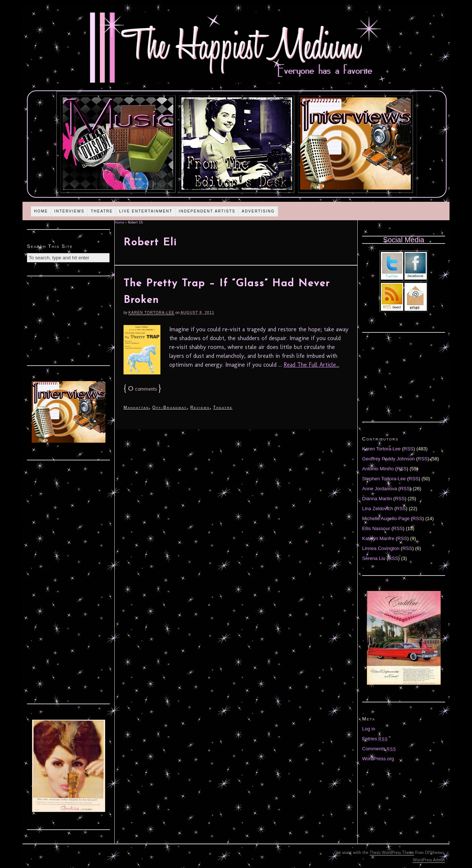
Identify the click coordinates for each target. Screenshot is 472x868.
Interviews (69, 211)
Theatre (102, 211)
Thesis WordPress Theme (392, 853)
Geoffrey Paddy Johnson (388, 459)
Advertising (258, 211)
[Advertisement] (69, 320)
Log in (369, 729)
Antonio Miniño (378, 469)
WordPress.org (378, 759)
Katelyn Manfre (378, 538)
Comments (379, 749)
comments (142, 389)
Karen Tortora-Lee (151, 313)
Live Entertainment (146, 211)
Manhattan (136, 407)
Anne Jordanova (380, 489)
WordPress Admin (429, 860)
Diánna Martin (377, 499)
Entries (375, 739)
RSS (409, 449)
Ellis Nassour (376, 528)
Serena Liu (374, 558)
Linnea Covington (381, 548)
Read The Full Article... (311, 365)
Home (41, 211)
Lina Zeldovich (378, 509)
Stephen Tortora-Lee (384, 479)
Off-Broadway (170, 407)
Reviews (200, 407)
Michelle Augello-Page (386, 518)
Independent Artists (207, 211)
